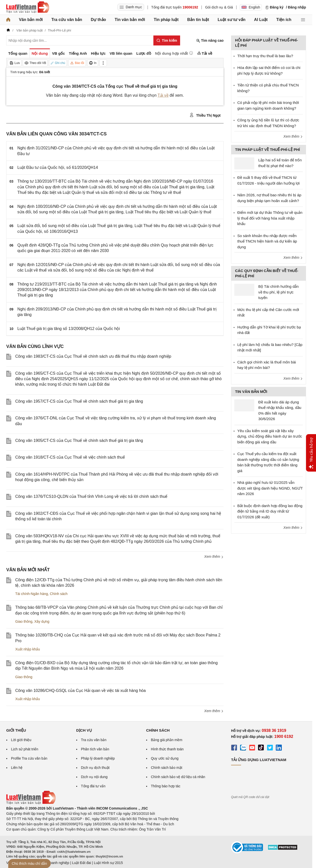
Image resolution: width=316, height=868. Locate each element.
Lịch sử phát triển (25, 749)
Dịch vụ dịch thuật (95, 768)
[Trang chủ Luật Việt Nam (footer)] (31, 803)
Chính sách (59, 594)
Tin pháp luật (166, 20)
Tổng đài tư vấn (93, 786)
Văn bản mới (31, 20)
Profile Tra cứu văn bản (29, 758)
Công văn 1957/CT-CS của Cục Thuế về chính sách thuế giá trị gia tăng (79, 401)
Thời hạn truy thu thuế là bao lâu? (265, 56)
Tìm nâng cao (210, 41)
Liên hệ (17, 768)
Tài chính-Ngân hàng (32, 594)
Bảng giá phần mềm (167, 740)
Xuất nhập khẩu (28, 649)
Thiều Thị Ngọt (205, 115)
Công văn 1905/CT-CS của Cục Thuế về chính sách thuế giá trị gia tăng (79, 440)
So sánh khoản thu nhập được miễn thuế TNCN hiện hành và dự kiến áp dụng (267, 241)
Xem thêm (214, 557)
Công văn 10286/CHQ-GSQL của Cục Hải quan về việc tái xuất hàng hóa (80, 691)
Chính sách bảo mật (167, 768)
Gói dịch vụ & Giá (219, 7)
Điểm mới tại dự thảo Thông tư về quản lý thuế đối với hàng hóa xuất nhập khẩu (270, 218)
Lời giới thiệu (21, 740)
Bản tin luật (198, 20)
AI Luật (261, 20)
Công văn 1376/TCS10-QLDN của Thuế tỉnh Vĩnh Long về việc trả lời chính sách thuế (91, 496)
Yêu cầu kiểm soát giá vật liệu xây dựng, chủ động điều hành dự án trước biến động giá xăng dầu (270, 436)
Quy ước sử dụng (165, 758)
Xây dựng (42, 621)
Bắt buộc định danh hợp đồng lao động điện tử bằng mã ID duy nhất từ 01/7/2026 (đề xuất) (270, 511)
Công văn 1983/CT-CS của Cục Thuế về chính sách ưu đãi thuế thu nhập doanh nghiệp (93, 356)
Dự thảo (98, 20)
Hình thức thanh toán (167, 749)
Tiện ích (284, 20)
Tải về (163, 95)
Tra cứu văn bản (67, 20)
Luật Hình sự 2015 (108, 863)
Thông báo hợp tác (166, 786)
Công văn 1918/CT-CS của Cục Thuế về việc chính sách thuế (70, 457)
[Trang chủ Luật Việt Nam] (28, 7)
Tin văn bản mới (130, 20)
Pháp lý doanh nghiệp (98, 758)
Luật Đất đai (81, 863)
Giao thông (24, 621)
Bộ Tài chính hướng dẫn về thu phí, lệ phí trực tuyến (279, 292)
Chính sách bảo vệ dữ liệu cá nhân (178, 777)
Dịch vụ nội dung (94, 777)
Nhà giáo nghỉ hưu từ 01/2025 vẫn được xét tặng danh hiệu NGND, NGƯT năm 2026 (270, 488)
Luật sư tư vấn (231, 20)
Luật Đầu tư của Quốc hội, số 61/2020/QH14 (58, 167)
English (251, 7)
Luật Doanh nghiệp (54, 863)
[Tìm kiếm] (167, 40)
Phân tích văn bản (95, 749)
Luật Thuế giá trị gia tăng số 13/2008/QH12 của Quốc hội (69, 329)
